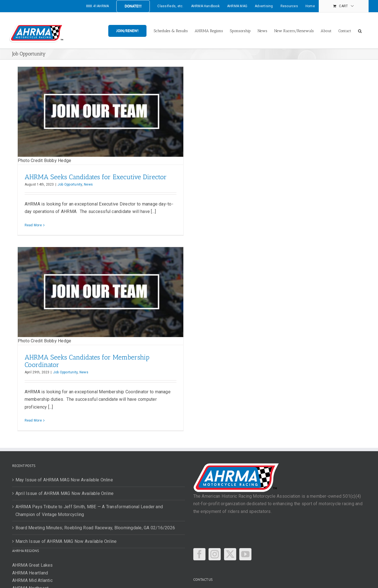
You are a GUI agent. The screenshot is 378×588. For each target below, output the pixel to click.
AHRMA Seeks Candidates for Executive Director (96, 177)
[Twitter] (230, 554)
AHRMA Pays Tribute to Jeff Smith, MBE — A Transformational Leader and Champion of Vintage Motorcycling (89, 511)
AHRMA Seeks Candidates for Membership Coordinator (87, 361)
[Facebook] (199, 554)
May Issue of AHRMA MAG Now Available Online (64, 480)
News (88, 184)
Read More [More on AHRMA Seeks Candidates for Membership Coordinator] (33, 420)
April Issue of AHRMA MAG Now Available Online (65, 493)
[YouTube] (245, 554)
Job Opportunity (70, 184)
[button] (360, 30)
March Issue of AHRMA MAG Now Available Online (66, 541)
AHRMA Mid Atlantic (32, 580)
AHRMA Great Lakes (33, 565)
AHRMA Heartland (30, 573)
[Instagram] (215, 554)
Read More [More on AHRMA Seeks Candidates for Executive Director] (33, 225)
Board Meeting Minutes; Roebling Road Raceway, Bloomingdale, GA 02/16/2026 (95, 528)
